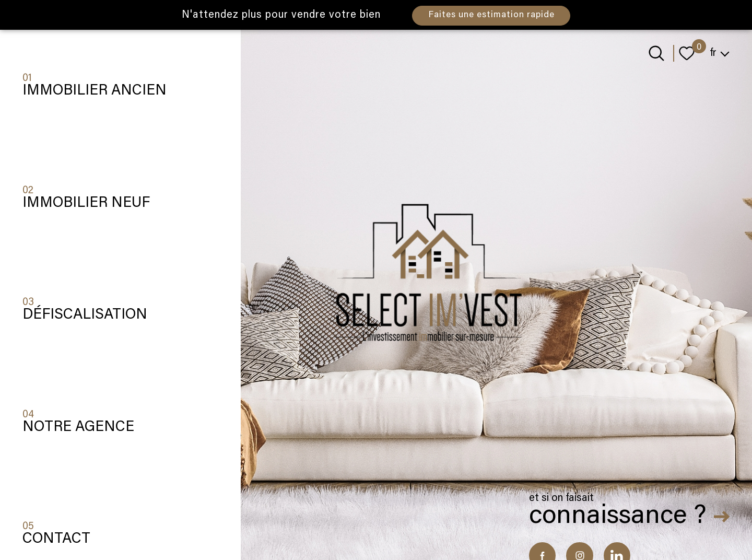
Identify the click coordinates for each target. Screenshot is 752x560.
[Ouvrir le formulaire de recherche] (656, 53)
